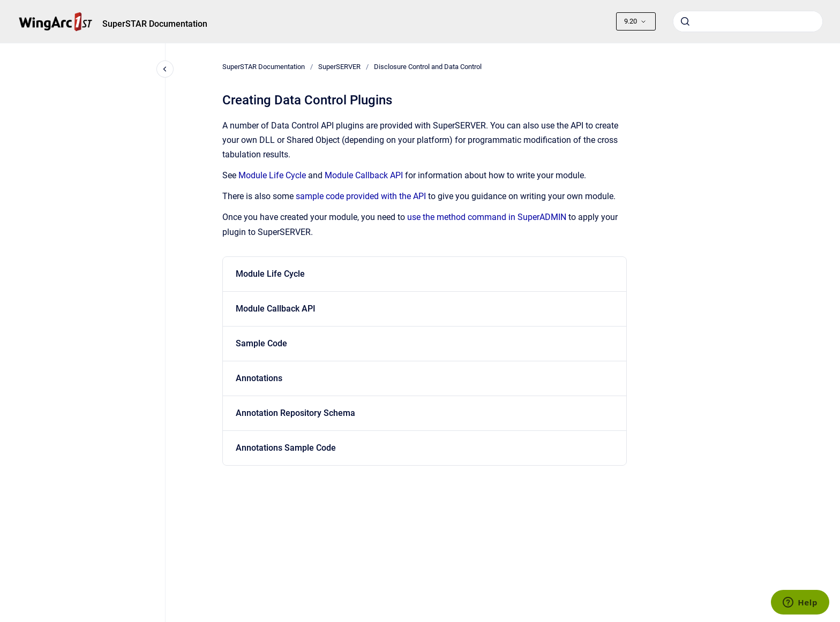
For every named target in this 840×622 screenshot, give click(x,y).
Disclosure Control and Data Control (428, 67)
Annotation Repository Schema (295, 413)
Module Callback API (364, 175)
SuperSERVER (339, 67)
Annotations (259, 378)
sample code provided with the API (361, 196)
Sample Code (261, 343)
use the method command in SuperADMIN (487, 217)
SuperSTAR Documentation (155, 24)
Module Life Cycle (272, 175)
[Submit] (685, 21)
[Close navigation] (165, 69)
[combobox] (748, 21)
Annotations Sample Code (286, 448)
